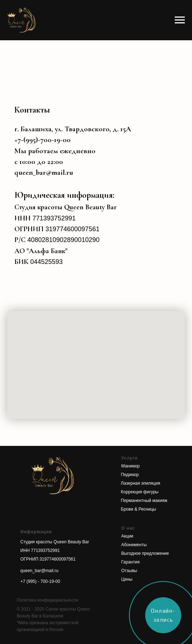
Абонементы (134, 545)
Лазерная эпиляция (141, 483)
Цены (127, 579)
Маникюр (131, 466)
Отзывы (129, 571)
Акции (128, 536)
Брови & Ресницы (139, 509)
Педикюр (130, 475)
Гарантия (131, 562)
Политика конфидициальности (48, 600)
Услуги (130, 458)
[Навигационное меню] (180, 20)
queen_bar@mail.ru (44, 172)
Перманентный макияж (144, 501)
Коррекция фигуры (140, 492)
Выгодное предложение (145, 553)
